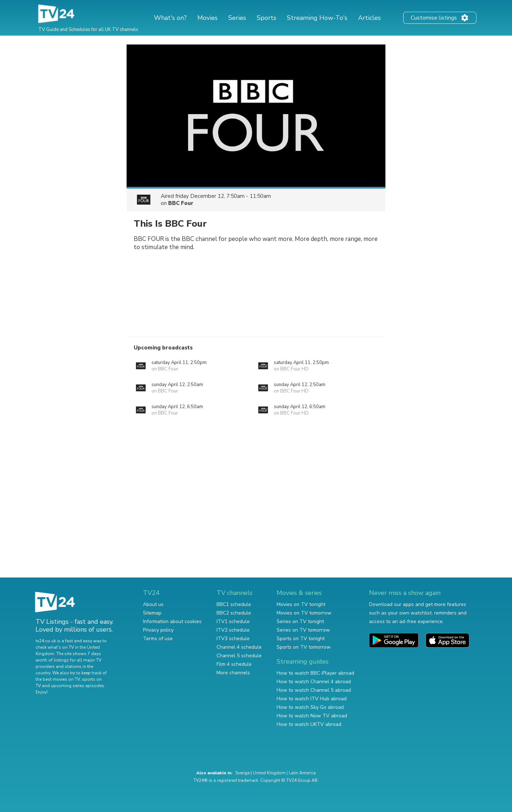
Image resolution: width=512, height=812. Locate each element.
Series (237, 18)
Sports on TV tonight (301, 639)
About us (153, 604)
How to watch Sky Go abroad (310, 707)
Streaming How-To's (317, 18)
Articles (369, 18)
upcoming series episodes (78, 686)
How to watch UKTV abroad (309, 724)
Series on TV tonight (300, 621)
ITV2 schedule (233, 630)
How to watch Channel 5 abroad (314, 690)
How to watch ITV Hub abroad (312, 699)
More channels (233, 673)
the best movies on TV (58, 679)
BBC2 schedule (234, 613)
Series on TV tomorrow (303, 630)
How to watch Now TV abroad (312, 716)
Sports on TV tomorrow (304, 647)
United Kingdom (269, 773)
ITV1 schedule (233, 621)
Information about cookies (172, 621)
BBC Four (181, 203)
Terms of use (158, 639)
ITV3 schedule (233, 639)
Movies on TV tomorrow (304, 613)
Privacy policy (158, 630)
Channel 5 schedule (239, 656)
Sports (266, 18)
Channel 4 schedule (239, 647)
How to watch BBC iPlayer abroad (315, 673)
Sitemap (152, 613)
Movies (207, 18)
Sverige (242, 773)
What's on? (170, 18)
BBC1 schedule (234, 604)
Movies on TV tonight (301, 604)
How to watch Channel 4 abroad (314, 682)
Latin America (302, 773)
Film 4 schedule (234, 664)
